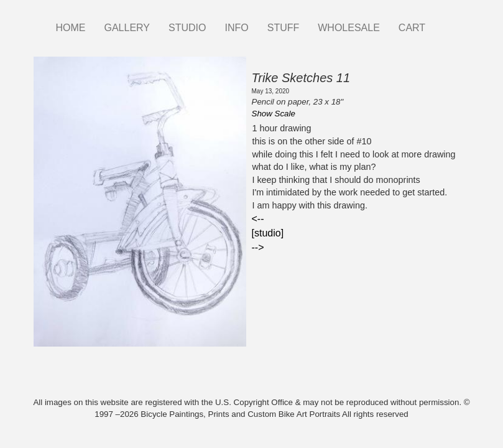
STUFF (284, 28)
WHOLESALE (349, 28)
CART (412, 28)
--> (258, 247)
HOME (71, 28)
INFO (236, 28)
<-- (258, 219)
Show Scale (274, 114)
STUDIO (187, 28)
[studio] (268, 233)
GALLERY (127, 28)
